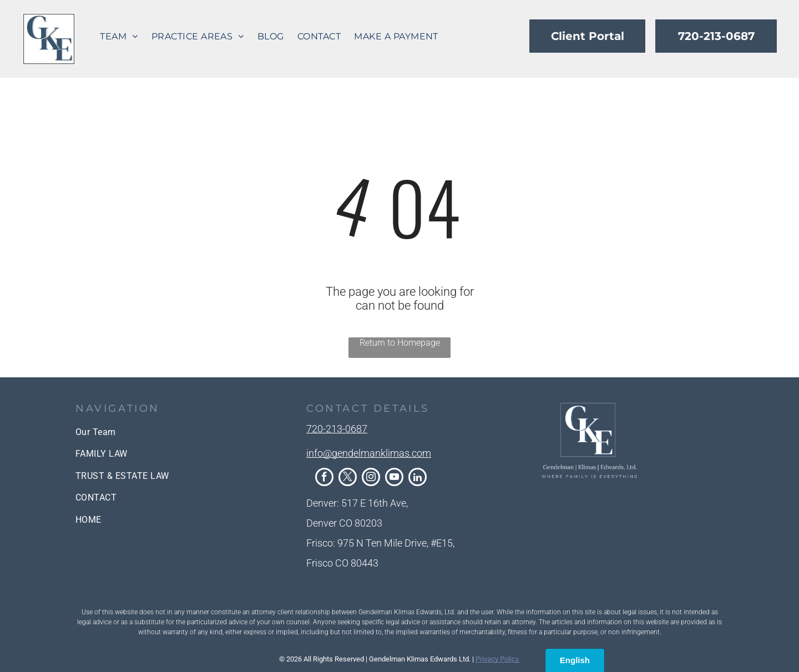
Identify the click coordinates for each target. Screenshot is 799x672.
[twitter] (348, 478)
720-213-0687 (337, 429)
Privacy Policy (498, 659)
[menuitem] (119, 36)
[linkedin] (418, 478)
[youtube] (394, 478)
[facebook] (324, 478)
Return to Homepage (400, 343)
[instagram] (371, 478)
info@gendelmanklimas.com (369, 453)
